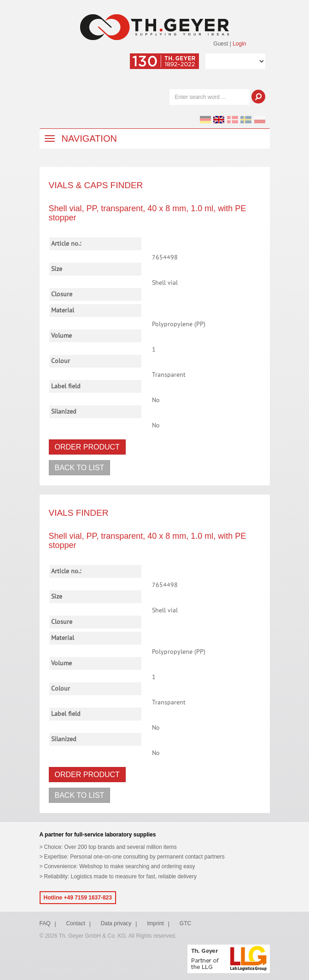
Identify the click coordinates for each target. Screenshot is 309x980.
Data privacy (116, 923)
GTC (185, 923)
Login (239, 44)
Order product (87, 447)
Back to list (80, 468)
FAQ (45, 923)
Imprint (155, 923)
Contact (75, 923)
